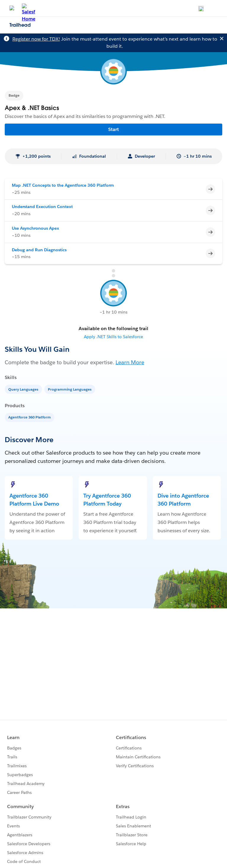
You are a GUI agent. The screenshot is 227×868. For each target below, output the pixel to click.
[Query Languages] (24, 389)
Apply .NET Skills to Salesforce (113, 337)
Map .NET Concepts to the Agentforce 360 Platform (63, 185)
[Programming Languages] (70, 389)
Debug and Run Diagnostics (39, 250)
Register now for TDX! (36, 39)
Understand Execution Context (42, 207)
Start (113, 129)
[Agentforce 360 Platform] (30, 417)
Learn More (130, 362)
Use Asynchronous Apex (35, 228)
